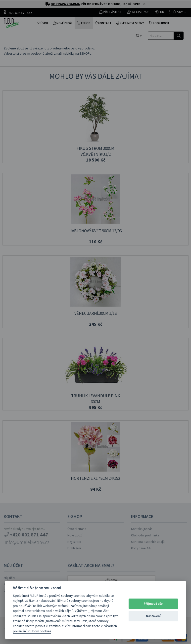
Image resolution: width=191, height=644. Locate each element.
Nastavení (153, 616)
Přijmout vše (153, 604)
